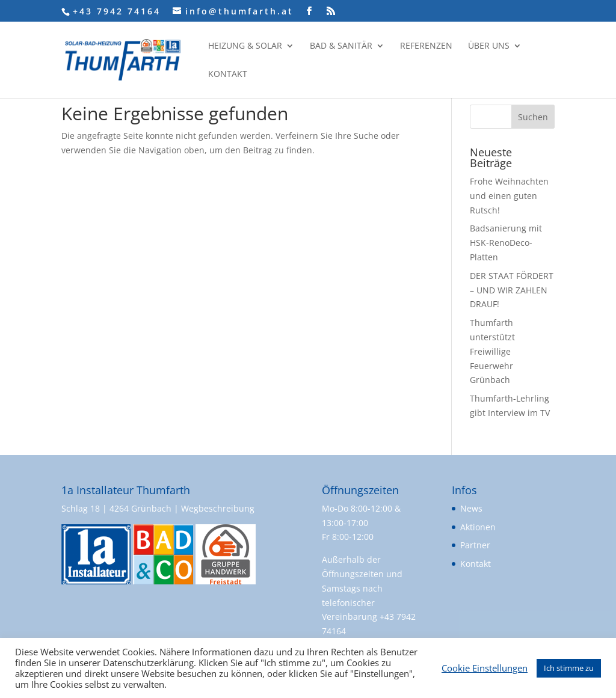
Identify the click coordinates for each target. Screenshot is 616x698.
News (471, 508)
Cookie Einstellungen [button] (485, 668)
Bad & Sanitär (341, 46)
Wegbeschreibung (218, 508)
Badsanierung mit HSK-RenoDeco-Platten (506, 243)
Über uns (489, 46)
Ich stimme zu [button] (569, 668)
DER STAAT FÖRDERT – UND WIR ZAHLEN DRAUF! (512, 290)
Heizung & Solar (245, 46)
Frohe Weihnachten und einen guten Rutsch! (509, 196)
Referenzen (426, 46)
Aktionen (478, 527)
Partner (475, 545)
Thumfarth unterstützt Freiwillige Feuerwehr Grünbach (492, 351)
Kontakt (228, 75)
